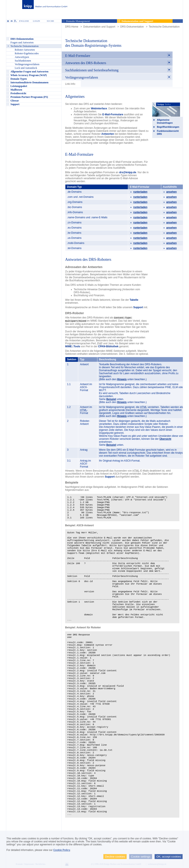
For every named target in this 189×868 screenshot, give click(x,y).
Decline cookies (115, 857)
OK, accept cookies (169, 857)
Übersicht (165, 438)
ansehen (172, 192)
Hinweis (122, 379)
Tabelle (134, 300)
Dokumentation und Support (99, 27)
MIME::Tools (73, 346)
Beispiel (111, 399)
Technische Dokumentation (164, 27)
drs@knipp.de (128, 172)
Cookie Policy (62, 850)
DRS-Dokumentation (132, 27)
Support (138, 307)
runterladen (140, 192)
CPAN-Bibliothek (108, 346)
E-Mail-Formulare (113, 114)
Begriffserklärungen (168, 127)
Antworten (108, 134)
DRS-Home (72, 27)
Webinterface (99, 108)
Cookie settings (141, 857)
